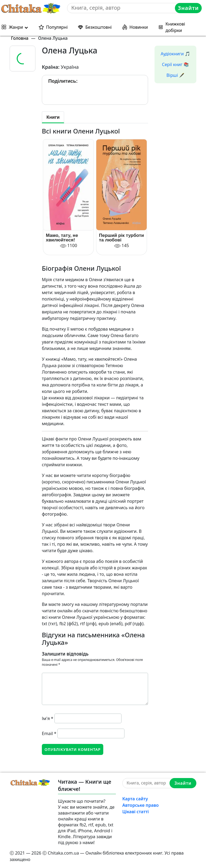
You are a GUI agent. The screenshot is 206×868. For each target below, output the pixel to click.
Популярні (57, 27)
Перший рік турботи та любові (122, 238)
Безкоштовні (98, 27)
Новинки (139, 27)
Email (49, 733)
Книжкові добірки (175, 27)
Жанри (16, 27)
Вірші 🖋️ (176, 75)
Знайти (188, 8)
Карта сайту (135, 799)
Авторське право (141, 805)
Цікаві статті (136, 812)
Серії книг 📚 (176, 64)
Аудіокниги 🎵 (175, 54)
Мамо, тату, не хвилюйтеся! (62, 238)
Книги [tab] (53, 117)
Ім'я (48, 718)
